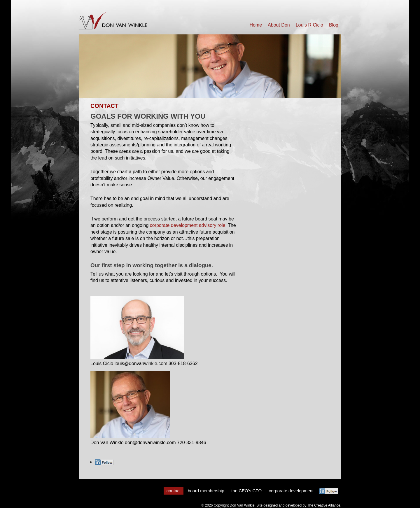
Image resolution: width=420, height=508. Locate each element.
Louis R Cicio (309, 25)
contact (174, 491)
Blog (334, 25)
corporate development (291, 491)
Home (256, 25)
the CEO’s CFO (246, 491)
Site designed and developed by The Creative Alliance (298, 505)
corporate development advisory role (188, 225)
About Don (279, 25)
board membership (206, 491)
